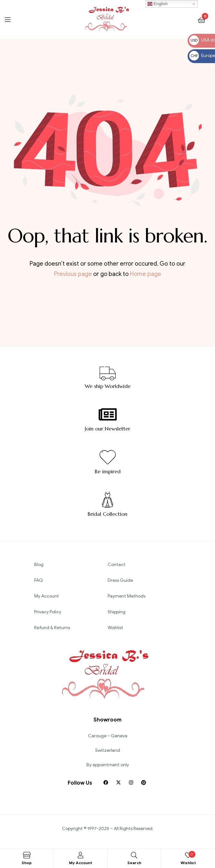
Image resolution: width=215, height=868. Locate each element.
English (157, 4)
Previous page (73, 274)
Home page (146, 274)
